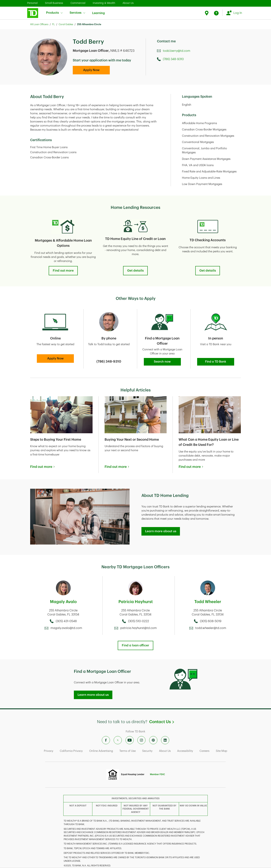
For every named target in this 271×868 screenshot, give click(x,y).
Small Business (54, 3)
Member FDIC (157, 774)
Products (54, 13)
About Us (128, 3)
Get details (135, 271)
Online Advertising (101, 751)
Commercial (78, 3)
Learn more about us (161, 531)
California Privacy (71, 751)
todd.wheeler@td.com (211, 628)
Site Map (221, 751)
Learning (98, 11)
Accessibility (185, 751)
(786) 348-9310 (173, 59)
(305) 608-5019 (211, 621)
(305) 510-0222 (139, 621)
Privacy (49, 751)
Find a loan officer (135, 645)
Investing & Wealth (104, 3)
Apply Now (91, 70)
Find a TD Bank (216, 362)
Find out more (63, 271)
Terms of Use (128, 751)
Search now (162, 362)
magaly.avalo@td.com (66, 628)
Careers (204, 751)
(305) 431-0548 (66, 621)
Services (77, 13)
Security (147, 751)
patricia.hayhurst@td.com (139, 628)
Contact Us (162, 722)
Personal (32, 3)
